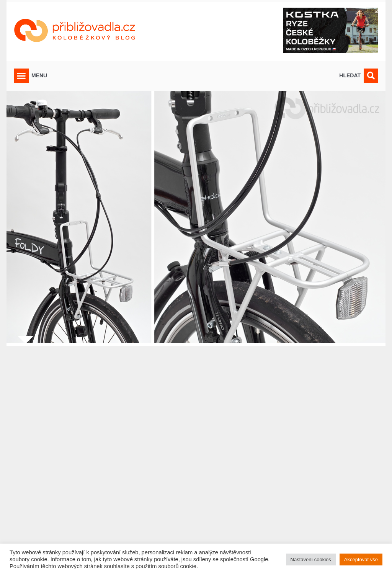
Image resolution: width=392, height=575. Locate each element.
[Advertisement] (196, 456)
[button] (21, 76)
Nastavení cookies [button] (311, 559)
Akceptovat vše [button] (361, 559)
